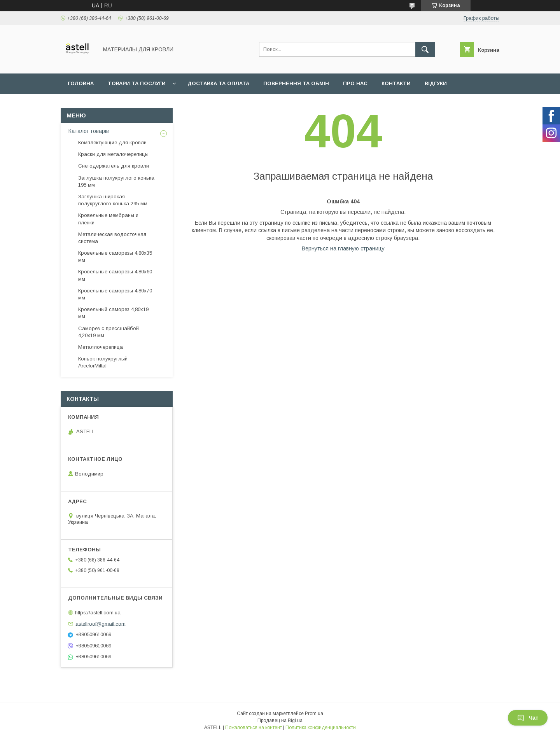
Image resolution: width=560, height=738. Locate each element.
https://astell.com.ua (98, 613)
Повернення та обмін (296, 83)
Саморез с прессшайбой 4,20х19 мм (108, 332)
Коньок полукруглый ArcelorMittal (103, 362)
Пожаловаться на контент (254, 728)
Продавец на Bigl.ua (280, 721)
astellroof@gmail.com (101, 623)
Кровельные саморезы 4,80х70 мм (115, 294)
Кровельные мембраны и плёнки (108, 219)
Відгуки (436, 83)
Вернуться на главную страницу (343, 248)
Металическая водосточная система (112, 238)
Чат (528, 718)
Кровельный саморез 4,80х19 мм (113, 313)
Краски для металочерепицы (113, 154)
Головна (81, 83)
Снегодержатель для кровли (114, 166)
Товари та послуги (137, 83)
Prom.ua (314, 714)
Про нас (355, 83)
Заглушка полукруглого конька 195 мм (116, 181)
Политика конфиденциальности (321, 728)
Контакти (396, 83)
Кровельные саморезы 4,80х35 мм (115, 256)
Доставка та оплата (218, 83)
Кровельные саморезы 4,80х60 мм (115, 275)
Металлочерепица (101, 347)
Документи (85, 104)
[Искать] (425, 49)
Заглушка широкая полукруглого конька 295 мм (113, 200)
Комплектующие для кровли (112, 143)
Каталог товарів (89, 131)
